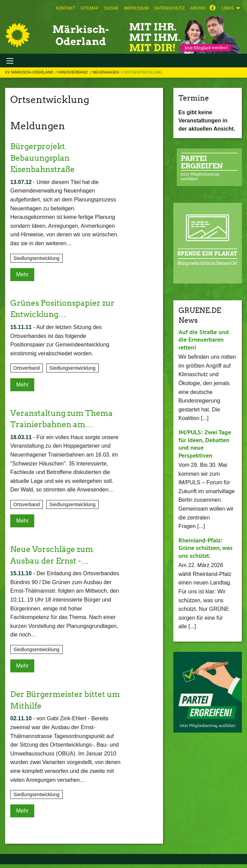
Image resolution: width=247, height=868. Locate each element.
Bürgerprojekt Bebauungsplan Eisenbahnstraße (44, 158)
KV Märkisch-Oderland (30, 72)
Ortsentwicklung (143, 72)
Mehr (22, 274)
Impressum (137, 8)
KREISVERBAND (73, 72)
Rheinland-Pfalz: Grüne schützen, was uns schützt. (206, 548)
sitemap (90, 8)
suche (111, 8)
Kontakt (65, 8)
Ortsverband (27, 368)
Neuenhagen (106, 72)
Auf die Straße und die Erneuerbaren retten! (204, 340)
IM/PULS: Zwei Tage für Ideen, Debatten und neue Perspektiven (205, 444)
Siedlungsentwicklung (36, 258)
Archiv (198, 8)
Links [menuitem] (228, 8)
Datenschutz (169, 8)
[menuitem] (65, 8)
